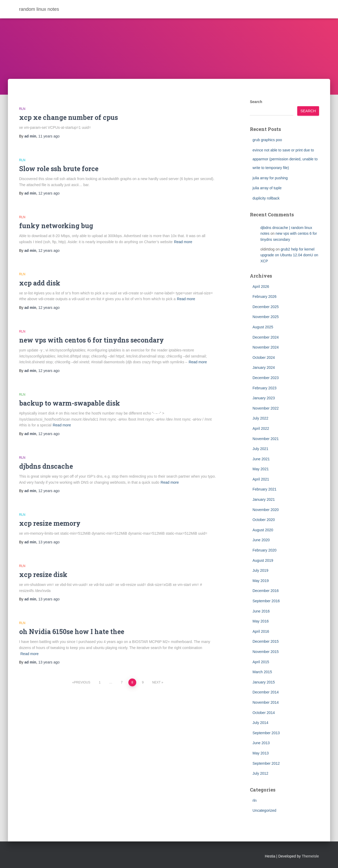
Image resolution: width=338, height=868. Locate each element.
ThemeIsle (310, 856)
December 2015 (266, 641)
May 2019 (261, 581)
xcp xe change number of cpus (69, 117)
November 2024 (266, 347)
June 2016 (261, 611)
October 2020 (264, 520)
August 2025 (263, 327)
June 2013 (261, 743)
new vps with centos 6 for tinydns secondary (92, 340)
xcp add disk (40, 283)
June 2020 (261, 540)
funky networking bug (56, 226)
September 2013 (266, 733)
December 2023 (266, 378)
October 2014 (264, 713)
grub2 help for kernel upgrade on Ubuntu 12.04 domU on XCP (289, 255)
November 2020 (266, 510)
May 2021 (261, 469)
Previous (82, 682)
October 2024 (264, 358)
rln (22, 109)
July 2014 (260, 723)
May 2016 (261, 621)
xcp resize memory (50, 523)
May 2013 (261, 753)
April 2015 (261, 662)
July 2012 (260, 773)
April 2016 (261, 631)
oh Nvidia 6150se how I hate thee (72, 632)
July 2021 (260, 449)
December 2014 (266, 692)
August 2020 (263, 530)
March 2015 (262, 672)
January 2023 (264, 398)
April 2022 (261, 428)
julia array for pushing (270, 178)
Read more (183, 242)
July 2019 (260, 570)
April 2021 (261, 479)
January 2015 (264, 682)
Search (256, 102)
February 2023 (264, 388)
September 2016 (266, 601)
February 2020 (264, 550)
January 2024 (264, 367)
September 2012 (266, 763)
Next (157, 682)
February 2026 (264, 297)
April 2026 (261, 287)
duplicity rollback (266, 198)
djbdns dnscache (46, 466)
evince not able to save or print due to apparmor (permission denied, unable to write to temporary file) (285, 159)
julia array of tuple (267, 188)
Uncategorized (264, 810)
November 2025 (266, 317)
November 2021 (266, 439)
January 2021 (264, 499)
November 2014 (266, 702)
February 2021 (264, 489)
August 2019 (263, 560)
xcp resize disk (43, 575)
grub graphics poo (267, 140)
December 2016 (266, 591)
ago (49, 136)
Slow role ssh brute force (59, 169)
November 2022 (266, 408)
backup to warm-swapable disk (70, 403)
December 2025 (266, 307)
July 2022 (260, 418)
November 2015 (266, 652)
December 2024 (266, 337)
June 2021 (261, 459)
